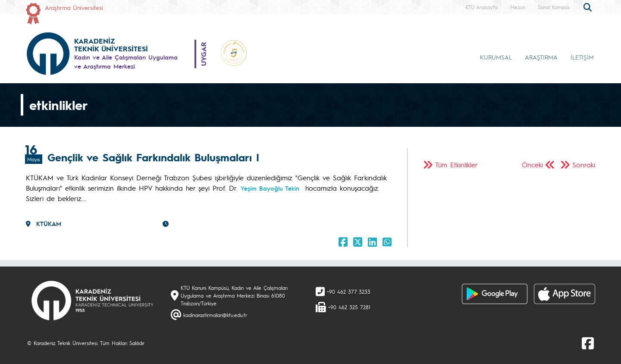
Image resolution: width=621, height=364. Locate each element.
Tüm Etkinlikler (456, 165)
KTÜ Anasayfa (481, 7)
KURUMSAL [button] (496, 57)
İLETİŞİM (582, 57)
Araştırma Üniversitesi (74, 7)
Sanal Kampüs (554, 7)
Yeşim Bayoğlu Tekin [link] (270, 188)
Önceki (532, 165)
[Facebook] (588, 343)
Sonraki (584, 165)
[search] (589, 6)
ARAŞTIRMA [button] (541, 57)
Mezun (518, 7)
